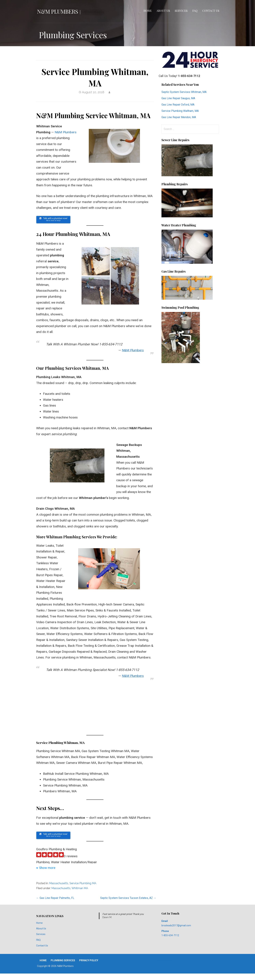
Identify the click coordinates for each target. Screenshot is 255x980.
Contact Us (211, 11)
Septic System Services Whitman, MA (184, 92)
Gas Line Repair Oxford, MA (178, 105)
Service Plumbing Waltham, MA (180, 111)
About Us (163, 11)
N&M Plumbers (58, 11)
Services (181, 11)
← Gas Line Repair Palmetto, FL (55, 900)
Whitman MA (80, 890)
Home (148, 11)
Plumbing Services (63, 962)
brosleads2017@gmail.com (176, 927)
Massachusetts (59, 885)
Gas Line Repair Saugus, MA (178, 98)
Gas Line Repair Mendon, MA (179, 117)
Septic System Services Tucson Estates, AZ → (128, 900)
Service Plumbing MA (83, 885)
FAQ (195, 11)
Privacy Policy (89, 962)
